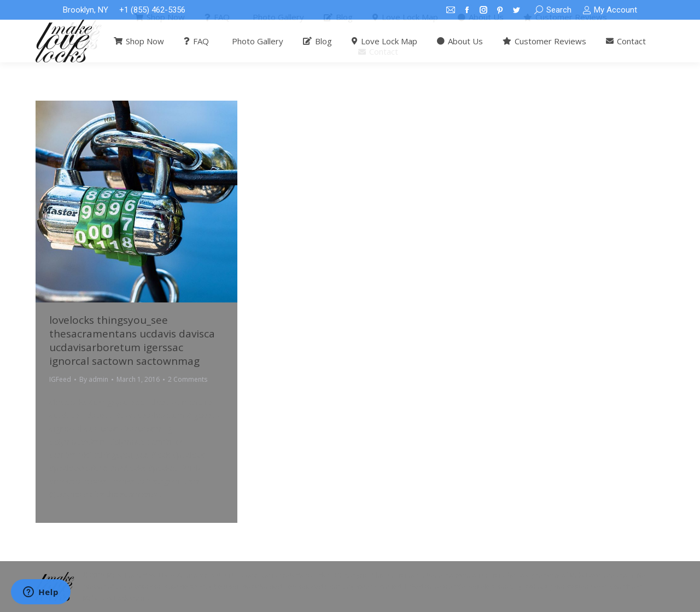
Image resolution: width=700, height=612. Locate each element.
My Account (610, 10)
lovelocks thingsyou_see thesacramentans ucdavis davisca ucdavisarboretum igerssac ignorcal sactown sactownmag (132, 340)
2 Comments (188, 379)
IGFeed (60, 379)
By (94, 379)
